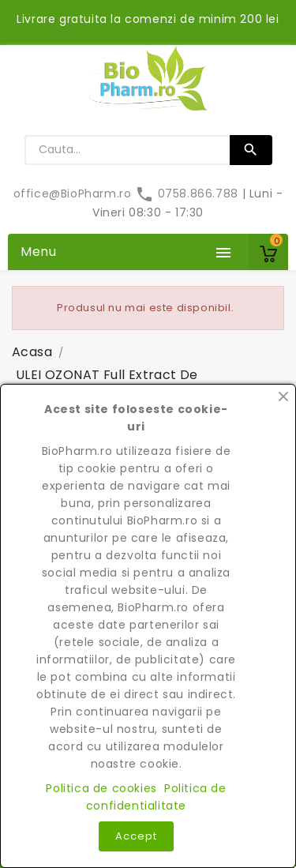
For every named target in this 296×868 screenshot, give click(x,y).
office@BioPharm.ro (74, 194)
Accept (136, 836)
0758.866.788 (188, 194)
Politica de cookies (101, 788)
